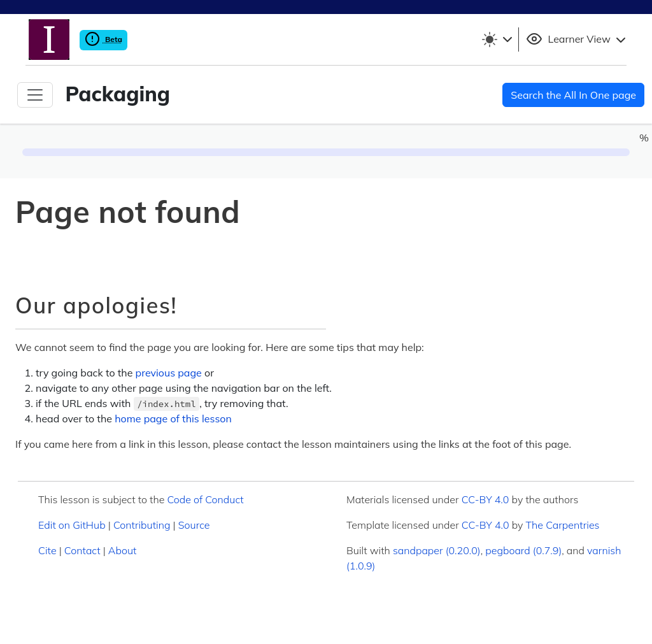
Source (194, 525)
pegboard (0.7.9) (523, 550)
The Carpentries (563, 525)
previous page (169, 373)
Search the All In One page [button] (573, 95)
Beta (103, 39)
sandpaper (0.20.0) (437, 550)
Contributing (142, 525)
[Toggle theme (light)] (497, 39)
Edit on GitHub (72, 525)
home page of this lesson (173, 419)
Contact (82, 550)
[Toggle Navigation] (35, 95)
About (123, 550)
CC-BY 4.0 (485, 499)
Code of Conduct (205, 499)
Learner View (578, 39)
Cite (47, 550)
